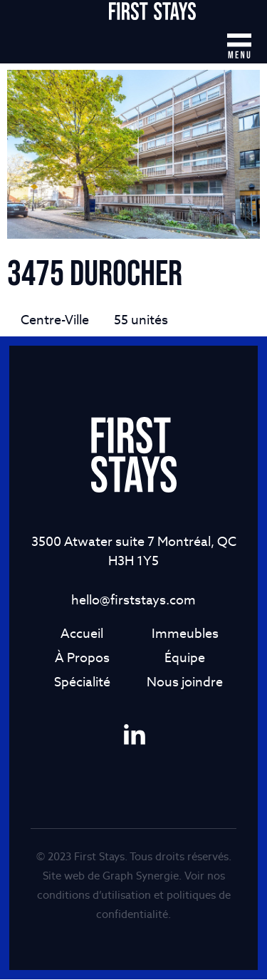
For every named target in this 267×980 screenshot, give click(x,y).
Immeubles (185, 634)
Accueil (82, 634)
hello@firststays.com (133, 600)
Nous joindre (185, 682)
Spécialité (82, 682)
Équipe (185, 658)
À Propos (82, 658)
